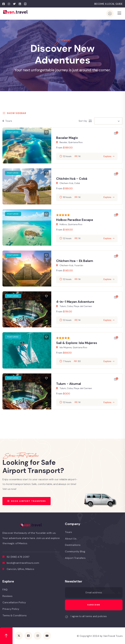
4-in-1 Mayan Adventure (75, 302)
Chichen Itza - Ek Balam (75, 261)
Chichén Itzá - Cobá (72, 179)
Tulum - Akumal (69, 384)
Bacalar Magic (67, 138)
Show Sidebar (14, 113)
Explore (107, 156)
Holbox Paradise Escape (75, 220)
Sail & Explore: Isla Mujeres (77, 343)
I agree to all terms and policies (89, 616)
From (59, 148)
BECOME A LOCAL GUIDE (108, 4)
